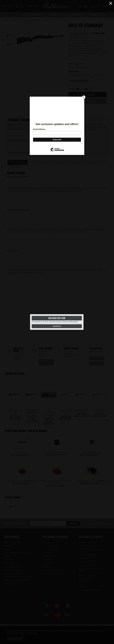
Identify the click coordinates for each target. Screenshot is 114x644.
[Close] (84, 97)
